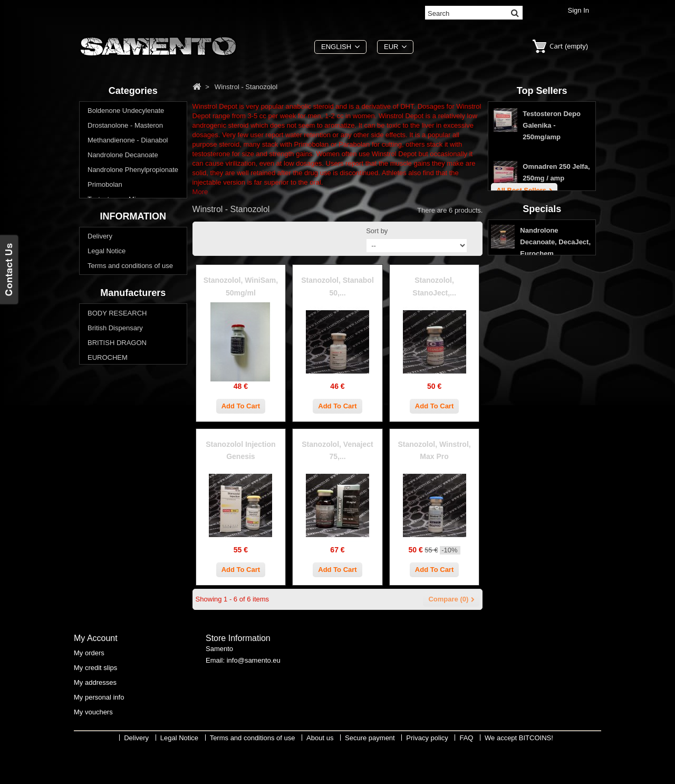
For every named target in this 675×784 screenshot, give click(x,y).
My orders (89, 685)
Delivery (100, 367)
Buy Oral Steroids (114, 290)
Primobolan (105, 187)
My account (96, 670)
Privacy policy (108, 441)
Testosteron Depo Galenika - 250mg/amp (552, 130)
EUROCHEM (108, 553)
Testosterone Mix (113, 202)
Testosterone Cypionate (124, 217)
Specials (542, 329)
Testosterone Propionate (125, 246)
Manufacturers (133, 486)
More (200, 192)
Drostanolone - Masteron (125, 128)
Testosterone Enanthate (124, 231)
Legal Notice (107, 382)
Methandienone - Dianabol (128, 143)
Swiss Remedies (113, 612)
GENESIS (103, 568)
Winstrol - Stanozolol (119, 276)
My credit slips (95, 700)
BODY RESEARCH (117, 509)
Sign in (578, 10)
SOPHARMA (107, 597)
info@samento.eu (254, 695)
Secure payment (113, 427)
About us (101, 412)
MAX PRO (103, 583)
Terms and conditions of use (130, 397)
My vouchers (93, 744)
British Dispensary (115, 524)
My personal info (99, 729)
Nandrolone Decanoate (123, 157)
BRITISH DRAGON (117, 538)
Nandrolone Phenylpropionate (133, 172)
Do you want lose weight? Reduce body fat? (127, 310)
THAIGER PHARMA (118, 627)
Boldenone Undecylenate (126, 113)
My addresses (95, 715)
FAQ (94, 456)
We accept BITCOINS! (519, 776)
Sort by (377, 231)
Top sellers (542, 91)
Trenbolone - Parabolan (123, 261)
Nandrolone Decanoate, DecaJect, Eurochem (555, 364)
